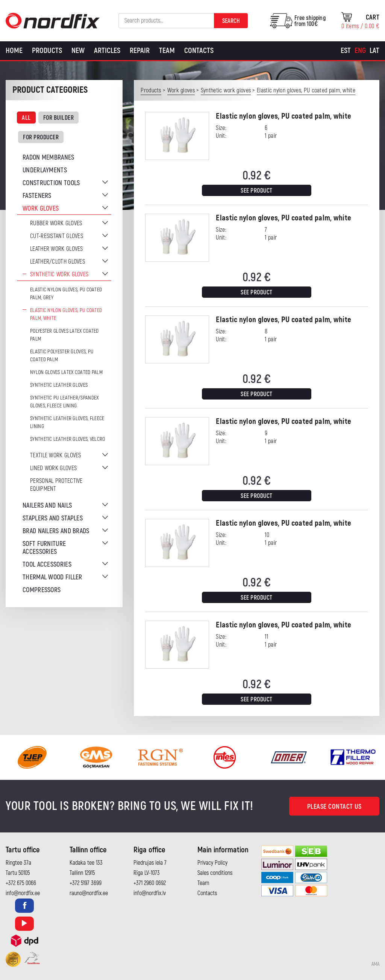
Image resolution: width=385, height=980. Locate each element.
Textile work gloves (56, 455)
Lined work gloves (53, 468)
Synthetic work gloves (59, 274)
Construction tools (51, 183)
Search (231, 21)
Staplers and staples (53, 518)
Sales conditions (215, 873)
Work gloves (41, 209)
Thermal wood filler (52, 577)
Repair (140, 51)
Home (14, 51)
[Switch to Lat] (374, 51)
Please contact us (334, 807)
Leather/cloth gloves (58, 262)
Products (47, 51)
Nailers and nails (47, 506)
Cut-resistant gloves (57, 236)
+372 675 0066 (21, 883)
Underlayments (45, 170)
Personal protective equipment (56, 485)
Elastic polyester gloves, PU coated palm (62, 356)
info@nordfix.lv (150, 893)
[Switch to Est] (346, 51)
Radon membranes (49, 158)
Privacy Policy (212, 863)
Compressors (42, 590)
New (78, 51)
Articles (107, 51)
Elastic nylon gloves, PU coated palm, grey (66, 294)
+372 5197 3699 (86, 883)
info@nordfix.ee (23, 893)
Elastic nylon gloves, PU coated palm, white (66, 314)
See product (257, 191)
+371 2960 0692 (150, 883)
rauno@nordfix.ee (89, 893)
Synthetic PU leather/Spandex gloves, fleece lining (64, 402)
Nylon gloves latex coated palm (66, 372)
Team (167, 51)
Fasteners (37, 196)
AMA (375, 964)
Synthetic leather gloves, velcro (68, 439)
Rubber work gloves (56, 223)
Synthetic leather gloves (59, 385)
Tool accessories (47, 565)
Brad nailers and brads (56, 531)
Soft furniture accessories (44, 548)
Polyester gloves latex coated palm (64, 335)
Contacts (199, 51)
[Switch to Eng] (360, 51)
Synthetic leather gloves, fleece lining (67, 422)
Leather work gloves (57, 249)
